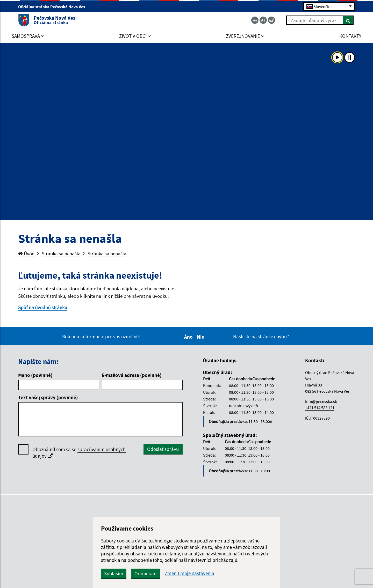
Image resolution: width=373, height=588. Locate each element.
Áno (189, 337)
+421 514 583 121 (320, 408)
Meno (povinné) (35, 375)
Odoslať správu (163, 449)
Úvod (26, 254)
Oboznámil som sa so (79, 453)
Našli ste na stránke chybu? (261, 337)
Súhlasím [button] (114, 574)
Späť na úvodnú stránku (43, 307)
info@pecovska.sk (321, 401)
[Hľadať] (348, 20)
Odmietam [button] (146, 574)
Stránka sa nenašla (61, 254)
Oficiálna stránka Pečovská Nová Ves (54, 7)
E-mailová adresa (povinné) (132, 375)
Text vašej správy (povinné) (48, 397)
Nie (201, 337)
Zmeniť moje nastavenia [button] (189, 573)
